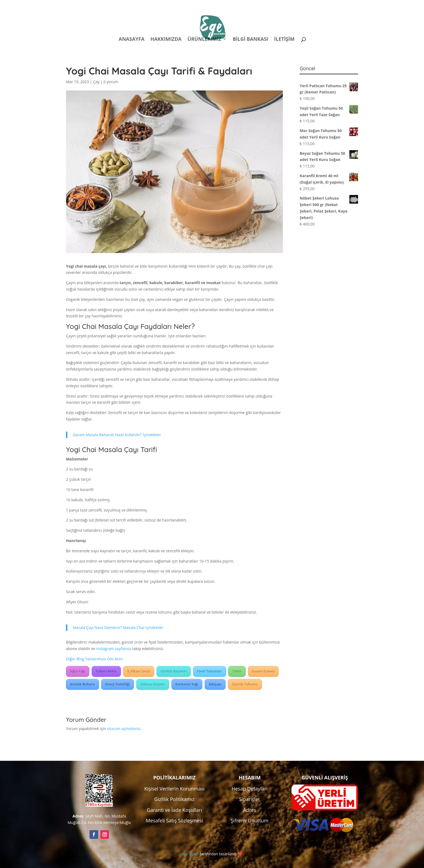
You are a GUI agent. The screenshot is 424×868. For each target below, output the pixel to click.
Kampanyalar (320, 5)
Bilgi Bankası (250, 40)
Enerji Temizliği (117, 684)
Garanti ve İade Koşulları (174, 810)
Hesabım (287, 5)
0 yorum (111, 82)
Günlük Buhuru (82, 684)
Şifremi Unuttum (250, 820)
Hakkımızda (166, 40)
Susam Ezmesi (263, 671)
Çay (96, 82)
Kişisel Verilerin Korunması (175, 789)
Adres (250, 810)
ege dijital (190, 854)
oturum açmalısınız (124, 729)
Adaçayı (215, 684)
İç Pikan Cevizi (139, 671)
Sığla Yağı (78, 671)
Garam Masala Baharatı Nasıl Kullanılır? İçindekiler (117, 435)
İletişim (284, 40)
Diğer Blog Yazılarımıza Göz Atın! (94, 659)
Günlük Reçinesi (174, 671)
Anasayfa (132, 40)
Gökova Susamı (153, 684)
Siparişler (250, 799)
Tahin (237, 671)
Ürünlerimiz (204, 40)
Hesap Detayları (250, 789)
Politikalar (257, 5)
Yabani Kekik (106, 671)
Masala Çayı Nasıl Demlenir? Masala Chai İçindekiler (118, 628)
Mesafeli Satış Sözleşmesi (174, 820)
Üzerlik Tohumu (245, 684)
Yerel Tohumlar (210, 671)
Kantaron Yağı (187, 684)
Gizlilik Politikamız (174, 799)
